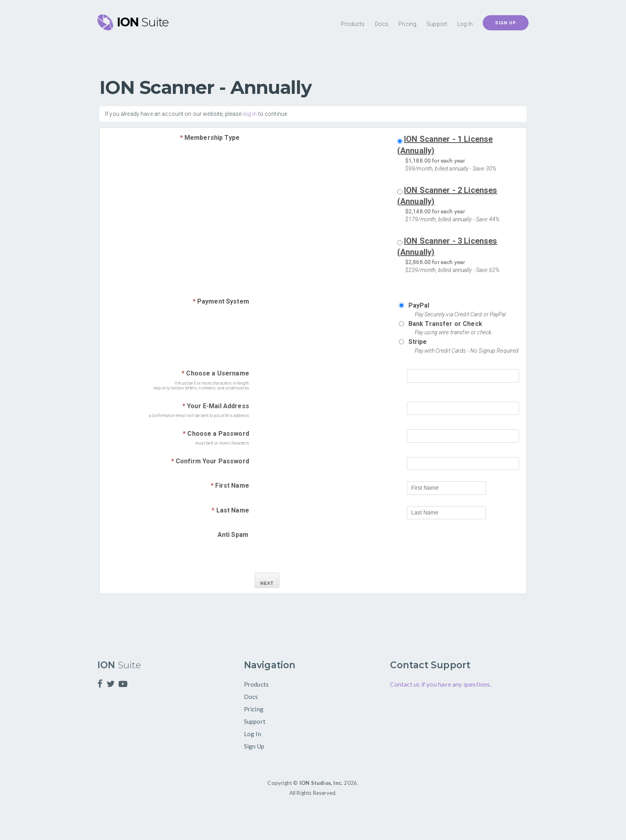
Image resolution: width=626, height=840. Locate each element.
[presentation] (467, 546)
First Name (230, 486)
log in (250, 114)
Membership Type (210, 138)
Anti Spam (233, 535)
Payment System (221, 301)
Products (353, 24)
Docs (382, 24)
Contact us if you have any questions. (441, 684)
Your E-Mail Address (216, 406)
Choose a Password (216, 434)
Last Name (230, 510)
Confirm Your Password (210, 461)
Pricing (407, 24)
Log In (465, 24)
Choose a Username (215, 373)
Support (437, 24)
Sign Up (506, 23)
